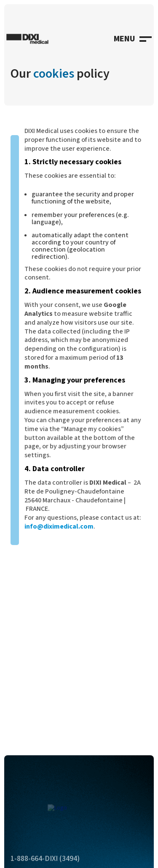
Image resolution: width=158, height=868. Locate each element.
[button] (133, 39)
